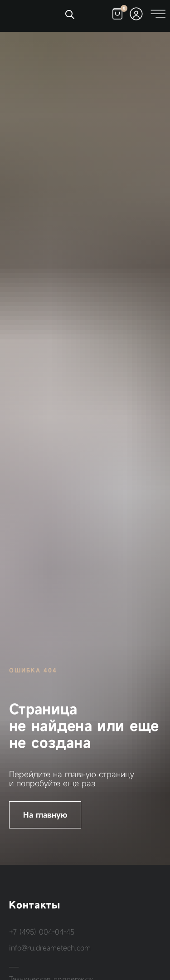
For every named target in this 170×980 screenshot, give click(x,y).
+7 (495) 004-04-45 (42, 932)
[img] (32, 14)
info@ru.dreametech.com (50, 948)
